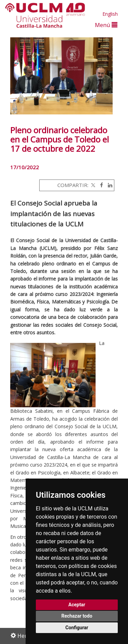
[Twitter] (93, 185)
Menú (106, 25)
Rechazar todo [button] (77, 616)
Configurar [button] (77, 628)
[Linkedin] (108, 185)
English (110, 14)
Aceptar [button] (77, 605)
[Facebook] (100, 185)
